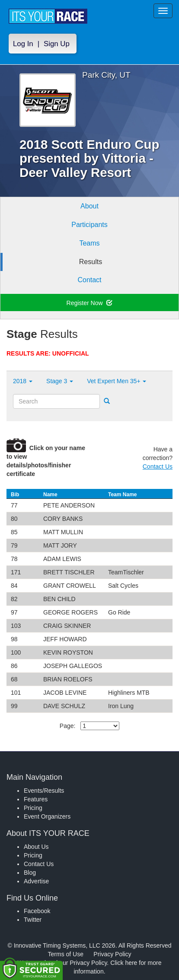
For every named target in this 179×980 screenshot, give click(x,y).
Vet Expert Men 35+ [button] (117, 381)
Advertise (36, 881)
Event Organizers (47, 816)
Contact (89, 280)
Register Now (90, 303)
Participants (89, 225)
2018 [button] (23, 381)
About (89, 206)
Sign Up (57, 44)
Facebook (37, 911)
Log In (23, 44)
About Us (36, 847)
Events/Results (44, 791)
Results (91, 262)
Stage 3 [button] (60, 381)
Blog (30, 873)
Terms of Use (66, 954)
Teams (89, 243)
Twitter (33, 920)
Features (36, 799)
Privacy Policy (112, 954)
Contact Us (158, 466)
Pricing (33, 808)
